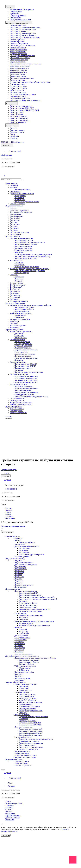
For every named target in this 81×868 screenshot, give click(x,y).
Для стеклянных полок (23, 246)
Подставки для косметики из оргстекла (25, 27)
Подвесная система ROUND (25, 366)
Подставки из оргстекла (19, 31)
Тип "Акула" (15, 289)
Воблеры (13, 188)
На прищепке (15, 291)
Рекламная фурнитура (18, 384)
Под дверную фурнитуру (19, 232)
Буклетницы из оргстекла (20, 66)
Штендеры (19, 360)
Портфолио (14, 136)
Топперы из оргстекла (18, 50)
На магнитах (19, 198)
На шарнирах (15, 295)
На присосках (20, 200)
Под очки (14, 222)
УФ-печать (10, 805)
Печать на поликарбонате (20, 120)
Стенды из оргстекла (18, 25)
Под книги (14, 323)
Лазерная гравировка (18, 15)
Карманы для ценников (19, 301)
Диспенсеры (19, 334)
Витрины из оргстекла (19, 70)
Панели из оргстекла (18, 96)
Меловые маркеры (22, 273)
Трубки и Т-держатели (23, 346)
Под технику (15, 220)
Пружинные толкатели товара (26, 380)
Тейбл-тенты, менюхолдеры (21, 313)
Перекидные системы (23, 356)
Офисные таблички (22, 311)
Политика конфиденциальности (13, 526)
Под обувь (14, 230)
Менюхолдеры (20, 315)
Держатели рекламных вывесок (22, 194)
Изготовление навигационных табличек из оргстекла (30, 82)
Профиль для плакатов (23, 368)
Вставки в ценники (17, 204)
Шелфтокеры (15, 192)
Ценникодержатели (13, 236)
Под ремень (14, 228)
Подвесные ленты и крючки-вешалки (29, 372)
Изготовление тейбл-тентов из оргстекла (26, 64)
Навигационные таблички (24, 309)
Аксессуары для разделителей (26, 382)
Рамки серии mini (21, 352)
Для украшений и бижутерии (21, 212)
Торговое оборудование (14, 330)
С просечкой (19, 277)
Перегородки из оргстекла (20, 98)
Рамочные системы (17, 340)
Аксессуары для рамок (23, 344)
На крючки (19, 252)
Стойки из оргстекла (18, 48)
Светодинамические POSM (20, 20)
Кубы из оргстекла (17, 90)
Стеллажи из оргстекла (19, 44)
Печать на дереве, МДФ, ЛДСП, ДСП (24, 110)
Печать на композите (18, 122)
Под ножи (14, 226)
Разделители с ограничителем (26, 378)
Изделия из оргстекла (14, 407)
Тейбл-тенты (19, 317)
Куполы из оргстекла (18, 92)
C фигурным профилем (23, 250)
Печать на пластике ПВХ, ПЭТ (22, 108)
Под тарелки (15, 224)
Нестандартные (16, 234)
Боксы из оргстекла (17, 84)
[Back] (2, 770)
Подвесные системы (18, 362)
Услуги (8, 512)
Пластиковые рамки (22, 342)
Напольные (14, 299)
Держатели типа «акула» (24, 386)
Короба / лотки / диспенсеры (21, 332)
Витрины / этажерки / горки (21, 405)
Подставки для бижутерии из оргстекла (25, 100)
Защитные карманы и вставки (26, 350)
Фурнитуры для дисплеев (24, 394)
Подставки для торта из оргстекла (23, 29)
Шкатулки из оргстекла (19, 60)
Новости (13, 128)
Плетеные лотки (21, 338)
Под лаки (14, 208)
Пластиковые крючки (23, 390)
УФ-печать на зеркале (18, 116)
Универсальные (16, 261)
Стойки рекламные (17, 401)
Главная (8, 417)
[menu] (2, 529)
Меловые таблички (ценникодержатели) (30, 271)
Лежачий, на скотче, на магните (27, 267)
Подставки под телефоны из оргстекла (25, 37)
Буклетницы (15, 328)
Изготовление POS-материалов (22, 9)
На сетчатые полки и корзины (26, 244)
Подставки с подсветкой (19, 210)
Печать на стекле (16, 112)
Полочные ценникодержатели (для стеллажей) (32, 257)
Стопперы (14, 186)
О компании (10, 518)
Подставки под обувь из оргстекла (23, 35)
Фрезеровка (14, 13)
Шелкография (15, 18)
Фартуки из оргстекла (18, 54)
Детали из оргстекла (18, 76)
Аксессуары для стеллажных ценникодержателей (33, 254)
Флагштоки (19, 370)
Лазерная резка (16, 11)
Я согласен (6, 835)
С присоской (15, 297)
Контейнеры (19, 336)
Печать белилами (17, 114)
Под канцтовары (16, 216)
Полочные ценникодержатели (21, 238)
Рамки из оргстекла (17, 42)
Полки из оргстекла (17, 39)
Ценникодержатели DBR (24, 240)
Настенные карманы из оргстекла (23, 94)
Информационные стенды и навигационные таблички (31, 305)
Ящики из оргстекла (18, 62)
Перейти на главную (9, 470)
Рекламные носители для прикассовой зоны (31, 396)
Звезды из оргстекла (18, 80)
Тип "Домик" (20, 265)
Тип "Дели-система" (18, 285)
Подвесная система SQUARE (26, 364)
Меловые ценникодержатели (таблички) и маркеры (30, 269)
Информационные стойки (20, 319)
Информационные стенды (24, 307)
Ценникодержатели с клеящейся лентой (30, 242)
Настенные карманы (18, 325)
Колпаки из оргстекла (18, 86)
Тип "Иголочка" (16, 287)
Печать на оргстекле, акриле (21, 106)
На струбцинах (20, 196)
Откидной (18, 281)
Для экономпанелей (17, 399)
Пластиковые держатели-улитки (27, 202)
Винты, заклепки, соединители (26, 392)
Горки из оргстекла (17, 74)
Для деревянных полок (23, 248)
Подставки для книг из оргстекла (23, 46)
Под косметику (16, 214)
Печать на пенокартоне (19, 118)
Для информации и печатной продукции (21, 656)
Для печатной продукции (15, 303)
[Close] (2, 531)
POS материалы (11, 184)
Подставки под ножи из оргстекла (23, 33)
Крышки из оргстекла (18, 88)
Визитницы (14, 321)
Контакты (14, 138)
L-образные (19, 263)
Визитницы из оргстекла (19, 68)
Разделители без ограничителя (26, 376)
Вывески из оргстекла (18, 72)
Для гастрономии (17, 283)
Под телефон (15, 218)
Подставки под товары (14, 206)
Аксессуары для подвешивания (26, 388)
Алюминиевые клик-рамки (25, 354)
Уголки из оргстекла (18, 52)
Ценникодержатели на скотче (26, 259)
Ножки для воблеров (22, 190)
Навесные (14, 275)
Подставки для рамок (23, 348)
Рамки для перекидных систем (26, 358)
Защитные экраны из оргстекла (22, 78)
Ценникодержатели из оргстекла (22, 56)
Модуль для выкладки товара (21, 403)
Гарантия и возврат (17, 130)
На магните (14, 293)
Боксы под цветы (17, 411)
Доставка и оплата (17, 132)
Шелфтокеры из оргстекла (20, 58)
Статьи (13, 134)
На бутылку (19, 279)
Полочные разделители (19, 374)
